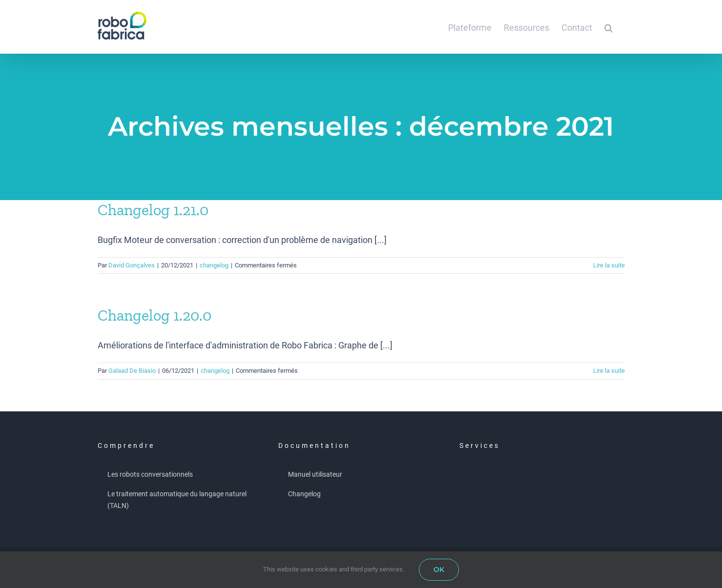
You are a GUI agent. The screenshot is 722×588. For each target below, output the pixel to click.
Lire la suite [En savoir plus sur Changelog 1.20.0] (609, 371)
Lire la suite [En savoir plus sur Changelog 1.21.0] (609, 265)
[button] (609, 27)
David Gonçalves (132, 265)
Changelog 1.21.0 (153, 210)
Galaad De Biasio (132, 371)
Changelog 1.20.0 (155, 315)
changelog (214, 265)
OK (439, 569)
